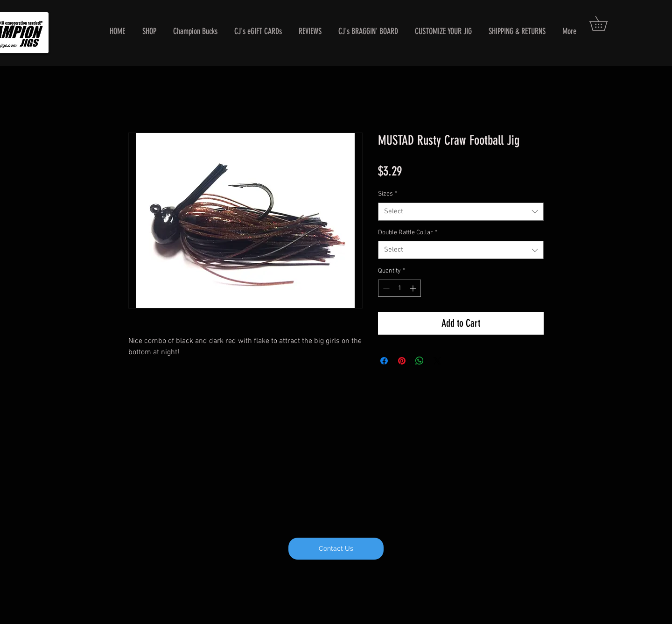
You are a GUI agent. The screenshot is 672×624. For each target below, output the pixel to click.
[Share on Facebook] (384, 361)
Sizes (388, 194)
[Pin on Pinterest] (402, 361)
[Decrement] (385, 288)
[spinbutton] (399, 288)
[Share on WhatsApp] (420, 361)
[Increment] (414, 288)
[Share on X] (437, 361)
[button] (605, 23)
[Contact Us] (336, 549)
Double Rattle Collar (408, 233)
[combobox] (461, 212)
